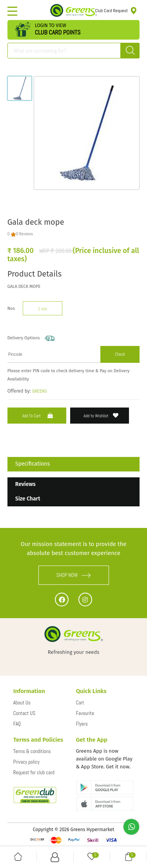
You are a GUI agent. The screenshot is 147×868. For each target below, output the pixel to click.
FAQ (17, 724)
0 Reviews (24, 234)
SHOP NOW (74, 575)
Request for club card (34, 772)
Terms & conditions (32, 751)
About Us (22, 703)
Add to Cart (38, 416)
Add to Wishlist (101, 416)
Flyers (82, 724)
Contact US (24, 713)
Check (120, 354)
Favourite (85, 713)
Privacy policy (26, 762)
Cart (80, 703)
